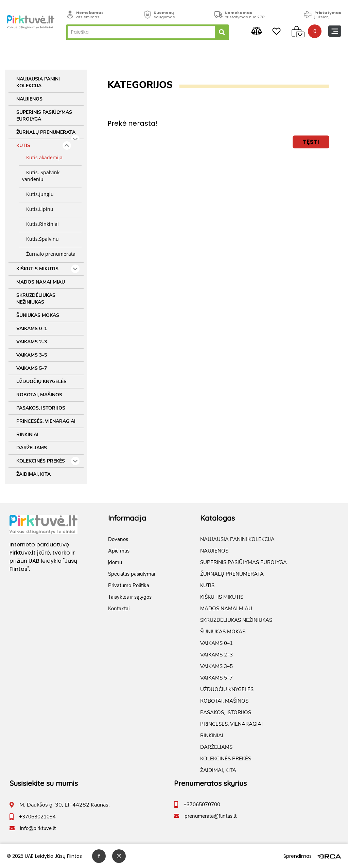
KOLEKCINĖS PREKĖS (48, 461)
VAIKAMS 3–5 (32, 355)
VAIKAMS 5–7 (32, 368)
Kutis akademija (42, 157)
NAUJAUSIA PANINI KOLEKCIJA (38, 82)
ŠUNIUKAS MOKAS (38, 315)
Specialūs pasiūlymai (132, 574)
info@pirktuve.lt (38, 828)
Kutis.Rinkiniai (40, 224)
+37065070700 (202, 804)
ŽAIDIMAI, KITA (33, 474)
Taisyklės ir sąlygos (130, 597)
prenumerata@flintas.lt (211, 816)
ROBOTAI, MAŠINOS (39, 395)
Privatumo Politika (129, 585)
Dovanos (118, 539)
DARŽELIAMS (32, 448)
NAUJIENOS (29, 99)
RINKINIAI (27, 435)
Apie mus (119, 551)
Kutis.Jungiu (38, 194)
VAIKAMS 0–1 (32, 329)
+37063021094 (37, 817)
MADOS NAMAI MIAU (41, 282)
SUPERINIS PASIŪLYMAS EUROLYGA (44, 116)
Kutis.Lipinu (38, 209)
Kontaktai (119, 609)
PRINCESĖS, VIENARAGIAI (46, 421)
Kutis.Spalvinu (40, 239)
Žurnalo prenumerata (49, 254)
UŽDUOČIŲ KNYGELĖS (41, 382)
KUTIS (44, 146)
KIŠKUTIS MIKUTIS (48, 269)
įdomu (115, 562)
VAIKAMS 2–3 (32, 342)
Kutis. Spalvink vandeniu (41, 176)
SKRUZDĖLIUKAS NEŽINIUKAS (36, 299)
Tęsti (311, 142)
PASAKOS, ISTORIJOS (41, 408)
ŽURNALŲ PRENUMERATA (48, 134)
